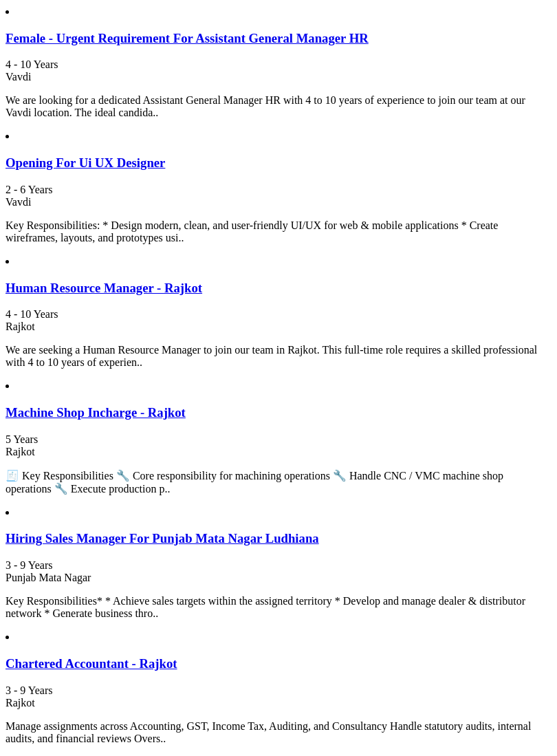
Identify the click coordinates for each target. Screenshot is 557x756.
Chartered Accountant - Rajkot (91, 663)
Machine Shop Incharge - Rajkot (96, 412)
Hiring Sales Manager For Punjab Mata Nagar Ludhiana (162, 538)
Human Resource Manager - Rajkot (104, 288)
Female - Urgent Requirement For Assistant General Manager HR (187, 38)
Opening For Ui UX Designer (85, 163)
